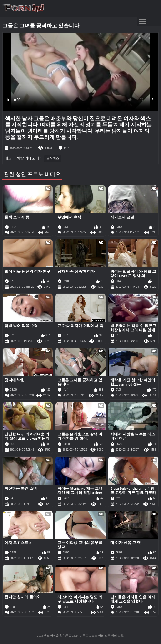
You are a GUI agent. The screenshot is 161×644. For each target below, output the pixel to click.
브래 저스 (53, 158)
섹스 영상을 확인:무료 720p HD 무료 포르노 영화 (74, 636)
